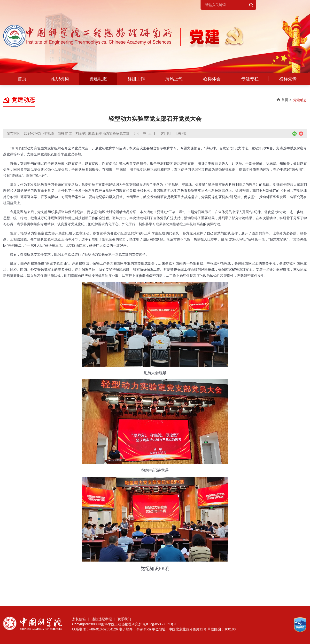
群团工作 (136, 79)
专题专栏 (250, 79)
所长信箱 (79, 619)
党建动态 (98, 79)
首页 (22, 79)
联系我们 (124, 619)
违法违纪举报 (102, 619)
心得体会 (212, 79)
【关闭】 (181, 133)
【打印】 (166, 133)
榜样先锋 (288, 79)
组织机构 (60, 79)
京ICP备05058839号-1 (160, 624)
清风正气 (174, 79)
